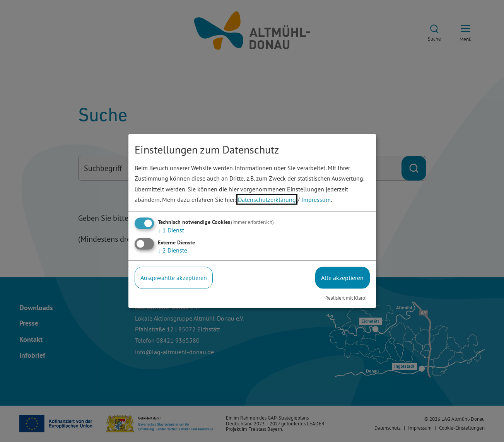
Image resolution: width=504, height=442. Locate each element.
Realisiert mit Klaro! (346, 298)
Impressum (316, 199)
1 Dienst (171, 230)
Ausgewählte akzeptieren (174, 278)
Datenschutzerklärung (267, 199)
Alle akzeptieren (342, 278)
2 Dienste (173, 250)
